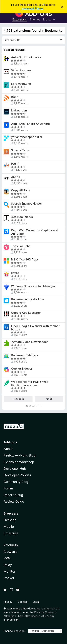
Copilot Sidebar (22, 369)
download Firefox (33, 8)
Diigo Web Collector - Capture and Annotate (35, 232)
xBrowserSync (21, 84)
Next (49, 399)
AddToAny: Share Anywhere (30, 124)
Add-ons (10, 442)
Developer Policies (17, 475)
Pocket (9, 578)
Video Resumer (21, 70)
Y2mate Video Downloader (29, 342)
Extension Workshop (19, 462)
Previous (18, 399)
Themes (35, 19)
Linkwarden (19, 110)
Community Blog (16, 482)
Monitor (9, 571)
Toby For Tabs (21, 246)
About (8, 449)
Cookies (23, 602)
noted (37, 608)
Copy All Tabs (21, 190)
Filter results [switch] (33, 40)
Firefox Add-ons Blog (20, 455)
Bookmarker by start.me (28, 299)
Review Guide (14, 501)
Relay (8, 565)
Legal (36, 602)
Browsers (11, 552)
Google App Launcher (26, 313)
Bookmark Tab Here (25, 355)
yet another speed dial (26, 137)
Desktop (10, 520)
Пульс (15, 273)
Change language (14, 631)
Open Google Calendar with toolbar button (35, 328)
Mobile (9, 527)
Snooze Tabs (20, 150)
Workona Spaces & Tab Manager (33, 286)
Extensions (20, 19)
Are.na (16, 177)
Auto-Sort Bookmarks (26, 57)
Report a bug (13, 495)
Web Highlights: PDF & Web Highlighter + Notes (30, 384)
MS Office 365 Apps (25, 260)
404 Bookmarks (22, 217)
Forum (8, 488)
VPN (7, 558)
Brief (14, 97)
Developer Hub (15, 469)
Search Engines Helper (27, 204)
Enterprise (11, 533)
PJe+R (15, 164)
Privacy (8, 602)
